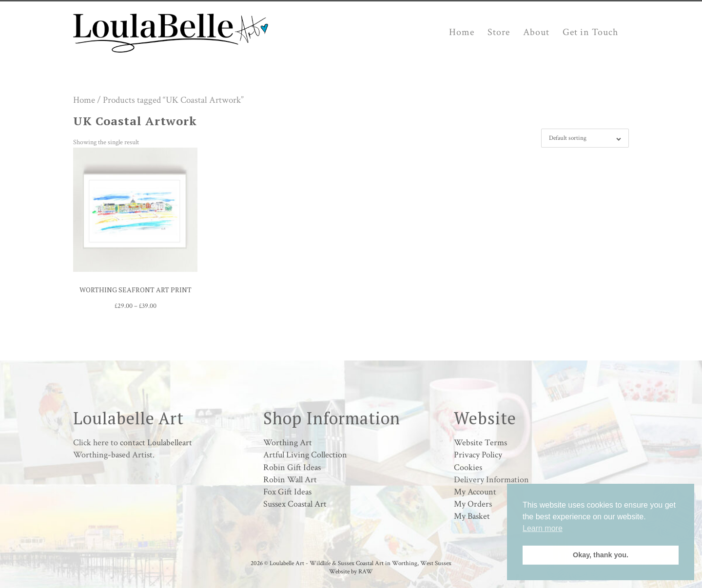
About (536, 32)
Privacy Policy (478, 455)
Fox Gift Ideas (287, 492)
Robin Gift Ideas (292, 467)
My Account (475, 492)
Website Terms (480, 443)
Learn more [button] (543, 528)
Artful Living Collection (305, 455)
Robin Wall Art (290, 480)
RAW (366, 572)
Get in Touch (590, 32)
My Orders (473, 504)
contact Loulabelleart (156, 443)
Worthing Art (288, 443)
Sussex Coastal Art (295, 504)
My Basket (472, 516)
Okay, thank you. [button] (601, 555)
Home (462, 32)
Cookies (468, 467)
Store (499, 32)
